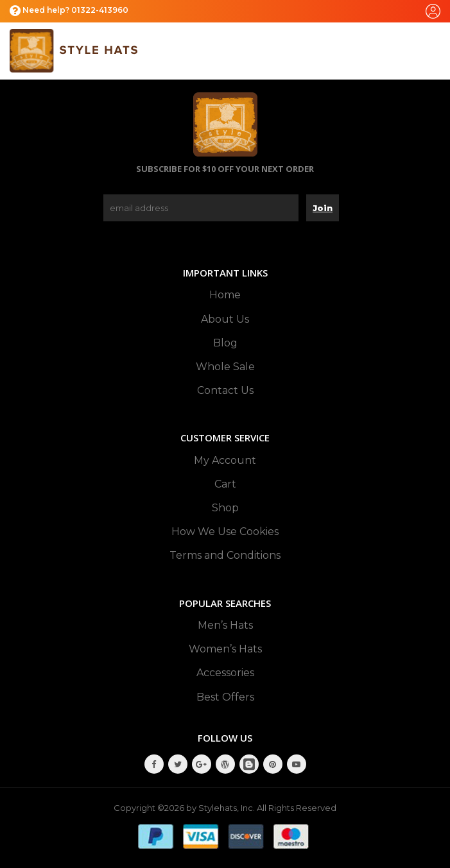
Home (225, 295)
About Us (225, 319)
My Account (225, 460)
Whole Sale (225, 367)
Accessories (225, 673)
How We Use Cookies (225, 532)
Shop (225, 508)
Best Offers (225, 697)
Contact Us (225, 390)
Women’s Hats (225, 649)
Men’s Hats (225, 625)
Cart (225, 484)
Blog (225, 343)
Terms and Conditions (225, 555)
